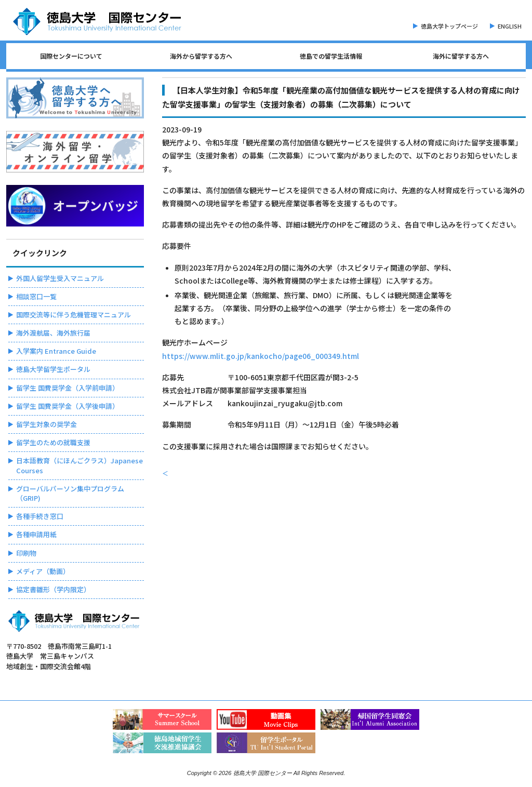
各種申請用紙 (36, 534)
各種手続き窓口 (40, 516)
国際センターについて (71, 56)
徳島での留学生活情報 (331, 56)
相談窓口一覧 (36, 296)
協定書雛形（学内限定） (53, 589)
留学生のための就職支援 (53, 442)
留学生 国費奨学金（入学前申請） (68, 388)
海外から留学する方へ (201, 56)
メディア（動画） (43, 571)
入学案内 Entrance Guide (56, 351)
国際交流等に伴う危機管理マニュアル (74, 315)
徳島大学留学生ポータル (53, 369)
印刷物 (26, 553)
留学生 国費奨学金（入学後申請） (68, 406)
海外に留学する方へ (461, 56)
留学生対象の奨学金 (46, 424)
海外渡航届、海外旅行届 (53, 333)
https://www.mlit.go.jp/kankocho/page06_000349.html (261, 356)
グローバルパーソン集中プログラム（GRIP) (70, 493)
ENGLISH (510, 26)
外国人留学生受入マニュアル (60, 278)
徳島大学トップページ (449, 26)
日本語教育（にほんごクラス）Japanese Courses (79, 465)
